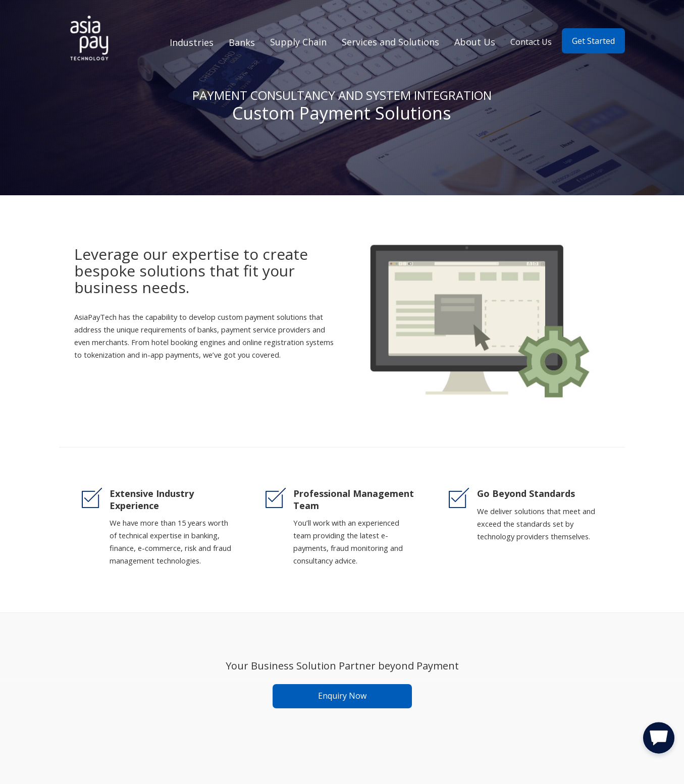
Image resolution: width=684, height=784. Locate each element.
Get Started (593, 41)
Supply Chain (298, 42)
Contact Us (531, 42)
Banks (242, 42)
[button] (659, 740)
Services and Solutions (390, 42)
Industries (192, 42)
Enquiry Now (342, 696)
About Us (475, 42)
